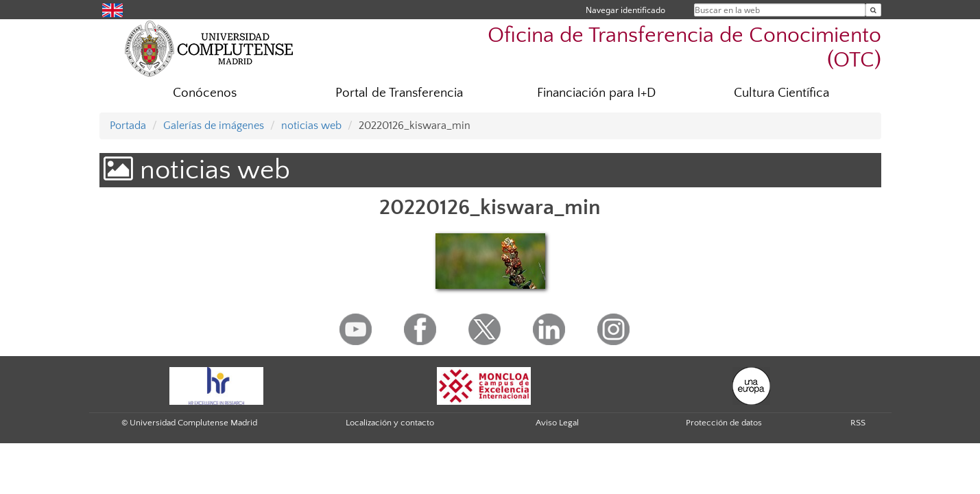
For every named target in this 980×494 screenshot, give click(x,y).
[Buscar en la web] (873, 10)
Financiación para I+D (596, 93)
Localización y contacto (390, 423)
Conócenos (205, 93)
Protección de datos (724, 423)
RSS (858, 423)
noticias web (311, 126)
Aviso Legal (557, 423)
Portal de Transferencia (399, 93)
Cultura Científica (781, 93)
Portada (128, 126)
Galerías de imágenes (214, 126)
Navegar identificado (625, 10)
